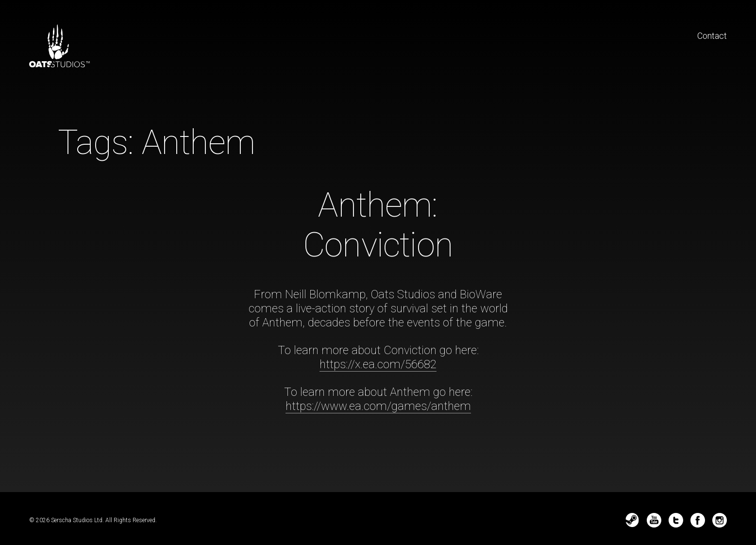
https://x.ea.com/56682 (378, 364)
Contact (712, 36)
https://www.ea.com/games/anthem (378, 406)
